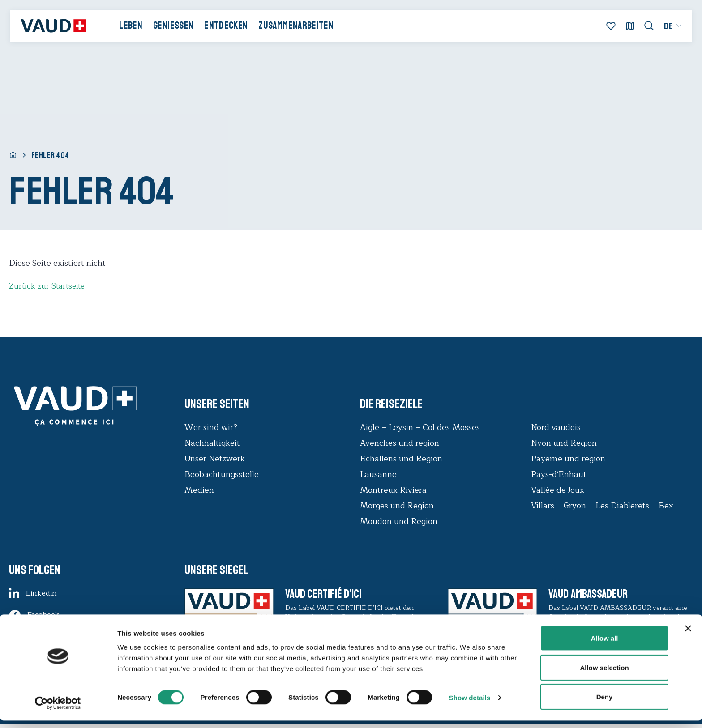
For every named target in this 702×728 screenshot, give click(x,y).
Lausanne (378, 474)
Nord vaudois (556, 427)
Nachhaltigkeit (212, 443)
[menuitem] (669, 29)
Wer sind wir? (211, 427)
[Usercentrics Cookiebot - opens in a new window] (58, 711)
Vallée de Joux (558, 490)
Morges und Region (398, 506)
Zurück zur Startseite (48, 286)
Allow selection (604, 675)
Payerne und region (568, 459)
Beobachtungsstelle (222, 474)
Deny (605, 704)
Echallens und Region (402, 459)
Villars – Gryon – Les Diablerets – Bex (604, 506)
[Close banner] (688, 636)
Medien (199, 490)
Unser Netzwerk (215, 459)
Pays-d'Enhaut (559, 474)
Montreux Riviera (393, 490)
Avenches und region (400, 443)
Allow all (605, 645)
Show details (470, 705)
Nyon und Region (565, 443)
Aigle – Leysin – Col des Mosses (420, 427)
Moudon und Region (399, 521)
